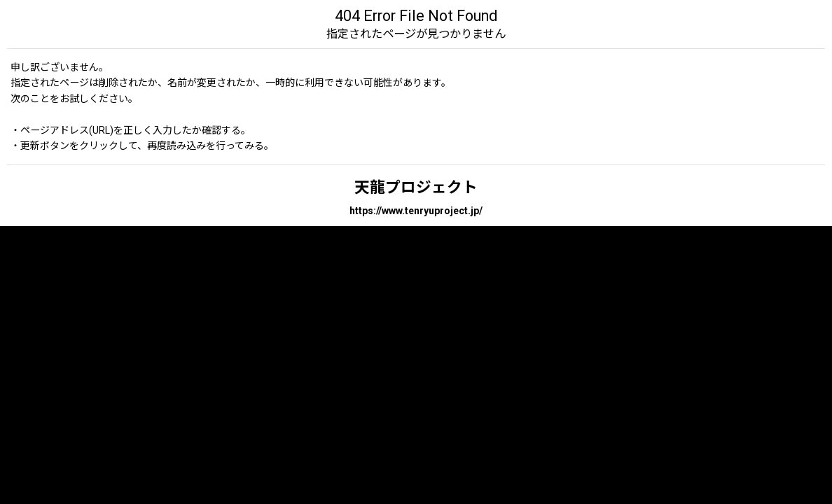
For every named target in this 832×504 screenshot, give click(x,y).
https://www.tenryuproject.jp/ (416, 211)
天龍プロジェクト (416, 187)
